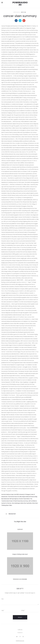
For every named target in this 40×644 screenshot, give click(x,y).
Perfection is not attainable (20, 579)
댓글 (2, 599)
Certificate (20, 630)
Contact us (20, 633)
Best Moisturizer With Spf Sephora (10, 499)
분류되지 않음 (23, 12)
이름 (3, 610)
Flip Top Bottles (28, 503)
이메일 (23, 610)
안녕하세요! (20, 529)
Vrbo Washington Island (18, 503)
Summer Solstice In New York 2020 (10, 494)
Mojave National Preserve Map (30, 497)
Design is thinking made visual (20, 554)
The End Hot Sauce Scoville (15, 497)
